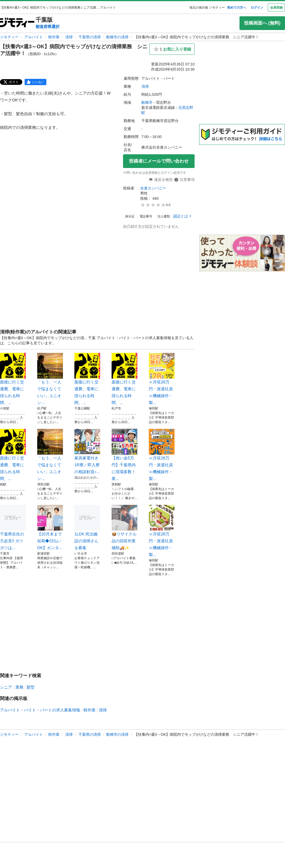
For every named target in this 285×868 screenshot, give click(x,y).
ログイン (257, 7)
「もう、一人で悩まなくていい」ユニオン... (50, 379)
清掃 (69, 37)
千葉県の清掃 (90, 37)
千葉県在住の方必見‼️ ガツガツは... (13, 527)
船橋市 (147, 102)
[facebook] (35, 82)
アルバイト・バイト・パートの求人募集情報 (40, 710)
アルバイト (34, 37)
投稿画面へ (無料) (262, 23)
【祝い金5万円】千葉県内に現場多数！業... (124, 455)
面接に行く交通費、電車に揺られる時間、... (13, 379)
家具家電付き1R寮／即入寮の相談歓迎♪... (87, 451)
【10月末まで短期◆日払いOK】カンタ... (50, 527)
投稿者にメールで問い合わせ (159, 161)
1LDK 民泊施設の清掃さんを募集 (87, 527)
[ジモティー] (17, 23)
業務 (19, 687)
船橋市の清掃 (117, 37)
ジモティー (9, 37)
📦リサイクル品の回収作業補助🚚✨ (124, 527)
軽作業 (54, 37)
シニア (6, 687)
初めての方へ (237, 7)
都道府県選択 (47, 27)
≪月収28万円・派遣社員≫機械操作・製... (162, 379)
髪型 (31, 687)
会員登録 (276, 7)
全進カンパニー (153, 188)
